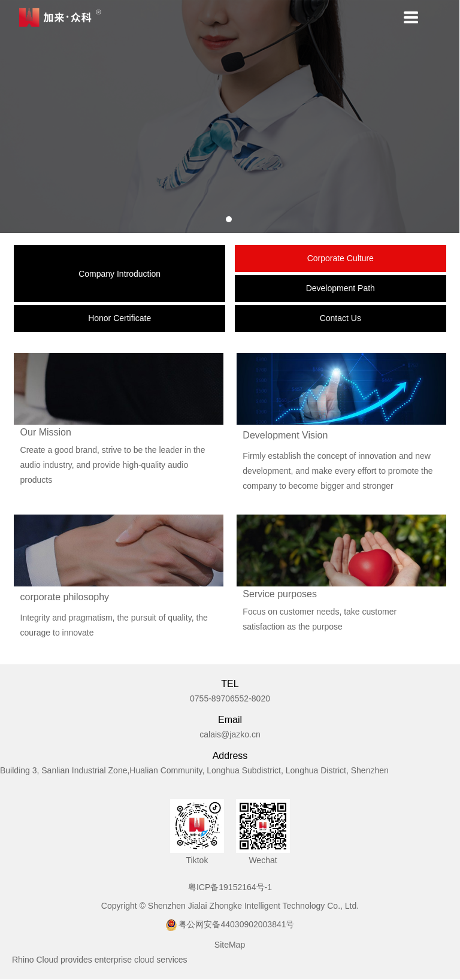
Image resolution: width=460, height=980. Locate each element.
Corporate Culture (341, 259)
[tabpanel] (230, 117)
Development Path (341, 289)
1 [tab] (229, 220)
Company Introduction (119, 274)
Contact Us (341, 319)
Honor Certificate (119, 319)
